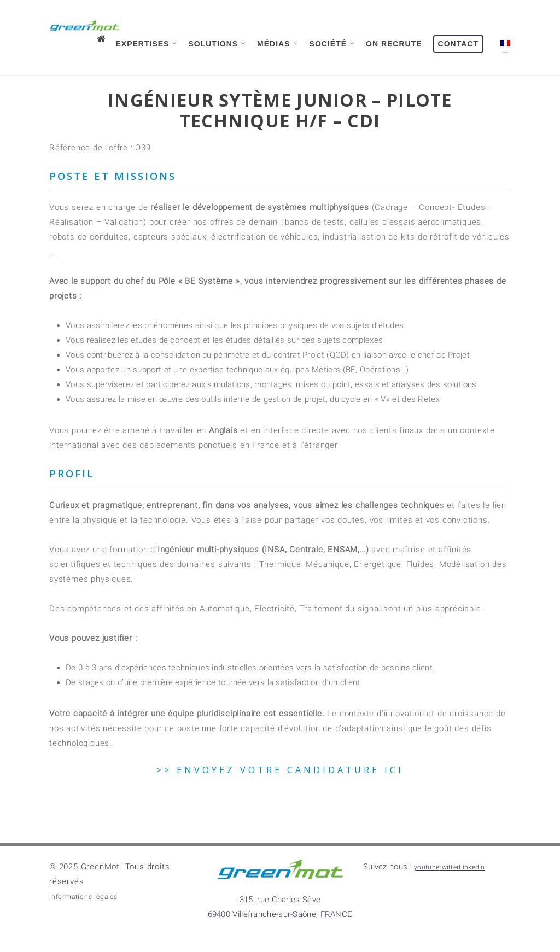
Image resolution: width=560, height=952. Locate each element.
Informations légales (83, 897)
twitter (449, 867)
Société (332, 43)
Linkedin (472, 867)
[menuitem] (503, 51)
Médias (278, 43)
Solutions (217, 43)
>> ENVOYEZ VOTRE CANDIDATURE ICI (280, 770)
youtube (427, 867)
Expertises (147, 43)
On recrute (394, 44)
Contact (458, 44)
